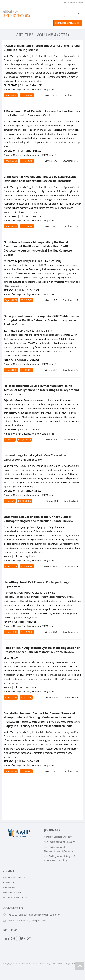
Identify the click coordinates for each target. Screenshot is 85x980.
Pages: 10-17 (11, 566)
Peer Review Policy (12, 893)
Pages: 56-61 (11, 161)
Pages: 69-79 (11, 300)
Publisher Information (14, 877)
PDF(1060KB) (27, 95)
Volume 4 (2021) (53, 35)
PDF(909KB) (26, 771)
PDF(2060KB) (27, 566)
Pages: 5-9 (10, 501)
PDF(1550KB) (27, 226)
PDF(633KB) (26, 370)
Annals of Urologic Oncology (58, 837)
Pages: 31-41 (11, 697)
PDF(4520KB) (27, 632)
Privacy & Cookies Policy (15, 898)
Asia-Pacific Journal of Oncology (59, 842)
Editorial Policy (10, 888)
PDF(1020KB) (25, 501)
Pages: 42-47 (11, 771)
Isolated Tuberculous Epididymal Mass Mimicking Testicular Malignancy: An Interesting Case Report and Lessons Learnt (41, 390)
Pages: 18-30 (11, 632)
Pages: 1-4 (10, 440)
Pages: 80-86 (11, 370)
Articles (25, 35)
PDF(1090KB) (25, 440)
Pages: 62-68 (11, 226)
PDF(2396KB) (27, 161)
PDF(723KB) (26, 697)
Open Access (9, 883)
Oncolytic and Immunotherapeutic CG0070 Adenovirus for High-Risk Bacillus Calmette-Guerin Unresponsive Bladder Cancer (41, 320)
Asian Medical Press (74, 3)
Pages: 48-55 (11, 95)
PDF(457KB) (26, 300)
